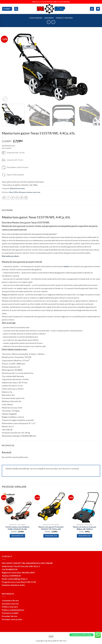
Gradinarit (49, 18)
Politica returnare (10, 607)
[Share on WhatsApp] (4, 198)
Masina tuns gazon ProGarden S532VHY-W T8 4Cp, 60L (51, 528)
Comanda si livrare (10, 600)
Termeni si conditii (10, 613)
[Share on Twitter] (13, 198)
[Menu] (7, 9)
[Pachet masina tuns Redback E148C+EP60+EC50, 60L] (17, 507)
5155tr (16, 192)
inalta (66, 266)
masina (29, 192)
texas (34, 192)
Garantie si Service (10, 604)
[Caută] (16, 9)
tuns (39, 192)
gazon (24, 192)
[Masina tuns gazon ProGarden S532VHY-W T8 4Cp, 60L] (51, 507)
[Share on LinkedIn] (26, 198)
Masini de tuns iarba (64, 18)
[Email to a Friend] (17, 198)
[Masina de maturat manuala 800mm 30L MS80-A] (85, 507)
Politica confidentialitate (13, 610)
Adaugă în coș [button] (17, 536)
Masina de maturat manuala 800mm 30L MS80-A (85, 528)
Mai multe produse (10, 256)
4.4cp (11, 192)
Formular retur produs (12, 619)
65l (20, 192)
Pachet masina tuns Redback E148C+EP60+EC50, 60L (17, 528)
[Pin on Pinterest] (22, 198)
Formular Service (10, 616)
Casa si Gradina (36, 18)
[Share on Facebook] (8, 198)
